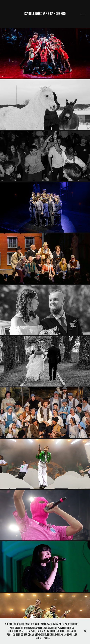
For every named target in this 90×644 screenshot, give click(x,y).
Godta (39, 638)
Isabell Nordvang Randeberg (45, 14)
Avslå (47, 638)
